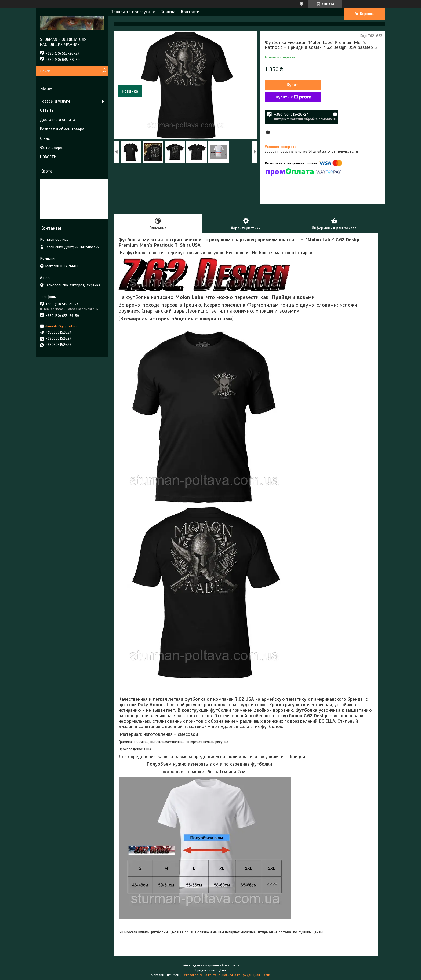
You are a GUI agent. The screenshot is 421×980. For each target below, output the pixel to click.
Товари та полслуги (130, 12)
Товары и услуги (55, 101)
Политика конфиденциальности (246, 975)
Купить (294, 85)
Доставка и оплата (58, 120)
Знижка (168, 12)
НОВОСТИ (48, 157)
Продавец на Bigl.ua (211, 970)
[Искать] (104, 71)
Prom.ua (234, 965)
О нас (45, 138)
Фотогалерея (52, 148)
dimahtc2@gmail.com (62, 326)
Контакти (190, 12)
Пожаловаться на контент (201, 975)
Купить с (294, 97)
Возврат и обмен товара (62, 129)
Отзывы (47, 110)
